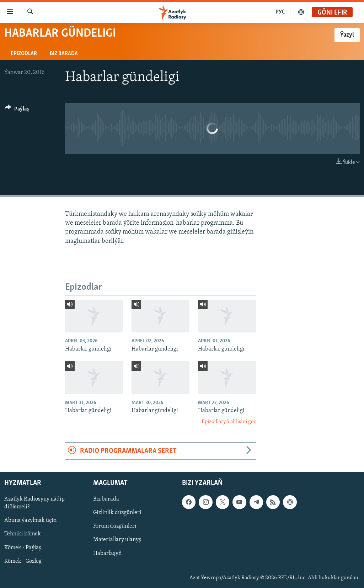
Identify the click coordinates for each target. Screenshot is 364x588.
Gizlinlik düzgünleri (117, 513)
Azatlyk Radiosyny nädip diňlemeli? (34, 503)
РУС (280, 12)
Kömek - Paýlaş (23, 548)
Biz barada (64, 54)
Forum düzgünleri (115, 526)
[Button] (17, 110)
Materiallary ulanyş (117, 540)
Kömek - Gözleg (23, 561)
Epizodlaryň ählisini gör (229, 422)
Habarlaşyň (107, 554)
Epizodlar (24, 54)
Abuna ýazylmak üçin (30, 521)
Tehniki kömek (23, 534)
